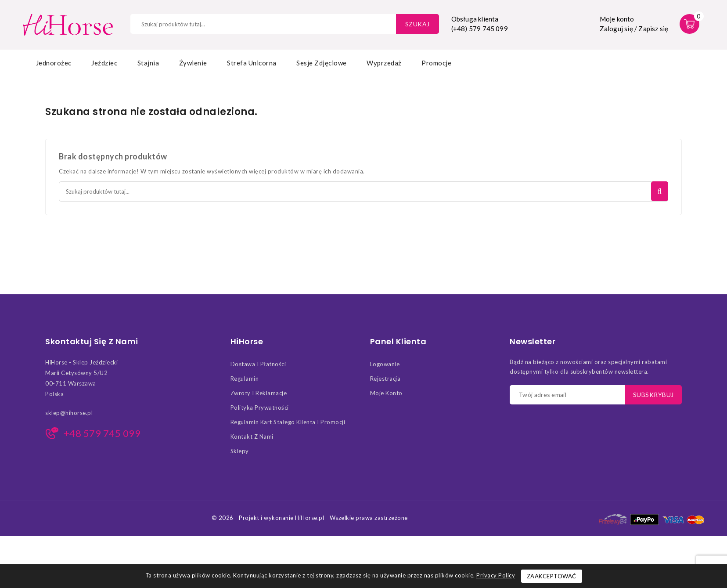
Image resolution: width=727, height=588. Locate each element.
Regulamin (245, 379)
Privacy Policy (496, 575)
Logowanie (385, 364)
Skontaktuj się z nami (92, 342)
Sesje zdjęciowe (322, 63)
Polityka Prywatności (260, 408)
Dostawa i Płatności (258, 364)
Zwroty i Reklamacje (259, 393)
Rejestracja (385, 379)
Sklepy (240, 451)
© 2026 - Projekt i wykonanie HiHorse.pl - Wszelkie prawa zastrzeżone (310, 518)
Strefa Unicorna (252, 63)
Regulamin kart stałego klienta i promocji (288, 422)
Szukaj (417, 24)
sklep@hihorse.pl (69, 413)
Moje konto (386, 393)
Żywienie (193, 63)
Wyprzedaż (384, 63)
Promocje (436, 63)
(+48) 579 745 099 (480, 29)
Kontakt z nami (252, 436)
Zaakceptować (552, 576)
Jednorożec (54, 63)
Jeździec (104, 63)
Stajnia (148, 63)
